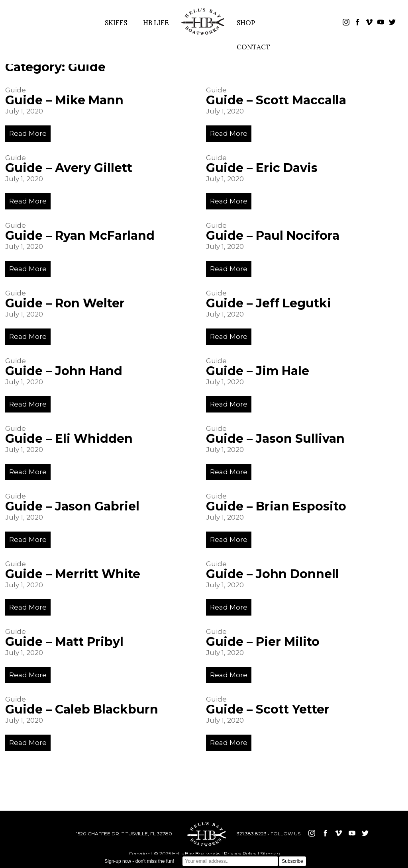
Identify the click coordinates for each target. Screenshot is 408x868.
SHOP (246, 23)
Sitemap (270, 853)
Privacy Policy (240, 853)
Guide (16, 90)
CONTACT (253, 47)
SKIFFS (116, 23)
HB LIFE (156, 23)
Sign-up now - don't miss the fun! (139, 861)
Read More (28, 133)
